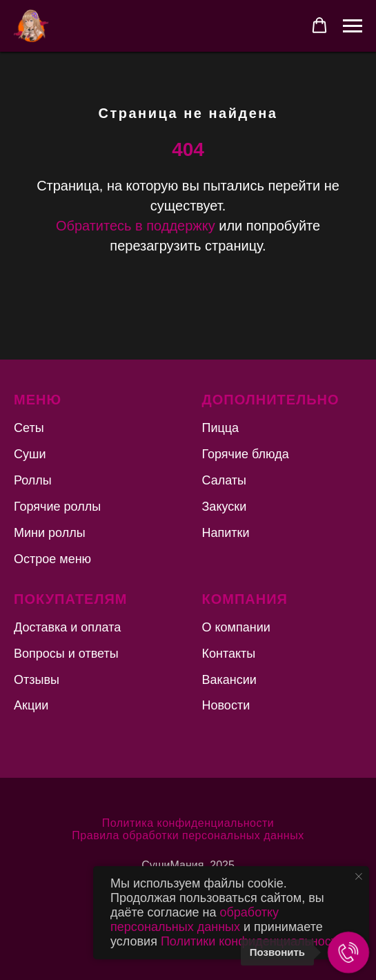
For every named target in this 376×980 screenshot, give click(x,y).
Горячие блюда (246, 454)
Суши (30, 454)
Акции (31, 705)
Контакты (229, 654)
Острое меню (52, 559)
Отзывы (37, 680)
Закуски (225, 507)
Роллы (33, 480)
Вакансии (229, 680)
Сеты (29, 428)
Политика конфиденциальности (188, 823)
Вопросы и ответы (66, 654)
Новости (226, 705)
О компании (236, 627)
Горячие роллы (57, 507)
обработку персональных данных (195, 920)
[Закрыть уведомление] (359, 876)
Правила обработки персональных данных (188, 835)
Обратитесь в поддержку (136, 226)
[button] (319, 26)
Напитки (226, 533)
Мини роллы (50, 533)
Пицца (221, 428)
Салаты (225, 480)
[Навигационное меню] (353, 26)
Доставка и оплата (67, 627)
